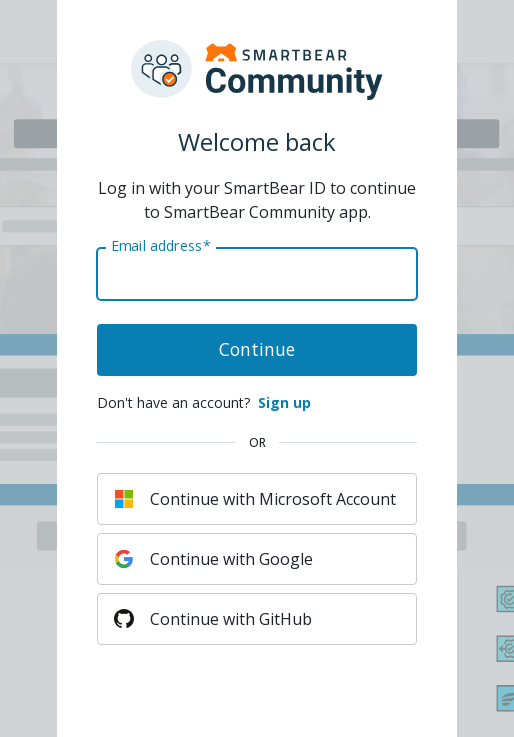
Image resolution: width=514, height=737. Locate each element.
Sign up (284, 402)
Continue (257, 349)
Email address (160, 246)
